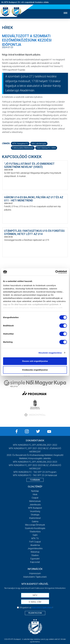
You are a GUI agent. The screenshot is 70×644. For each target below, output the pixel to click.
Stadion (35, 555)
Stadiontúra (35, 532)
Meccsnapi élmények (35, 525)
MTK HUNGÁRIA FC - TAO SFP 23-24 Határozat (35, 475)
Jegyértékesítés (35, 548)
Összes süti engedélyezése (35, 361)
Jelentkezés (35, 505)
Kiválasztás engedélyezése (35, 370)
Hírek (35, 494)
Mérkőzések (35, 501)
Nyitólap (35, 491)
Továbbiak (35, 480)
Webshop (35, 552)
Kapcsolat (35, 562)
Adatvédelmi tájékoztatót (42, 608)
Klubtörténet (35, 518)
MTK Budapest (35, 508)
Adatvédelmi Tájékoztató (35, 577)
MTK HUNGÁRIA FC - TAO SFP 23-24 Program (35, 472)
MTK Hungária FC (20, 144)
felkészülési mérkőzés (23, 148)
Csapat (35, 498)
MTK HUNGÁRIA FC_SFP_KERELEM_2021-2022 (35, 445)
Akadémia (35, 545)
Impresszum (35, 573)
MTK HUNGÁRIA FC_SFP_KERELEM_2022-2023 (35, 462)
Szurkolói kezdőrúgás (35, 528)
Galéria (35, 522)
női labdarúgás (39, 144)
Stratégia (35, 515)
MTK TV (35, 538)
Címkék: (6, 143)
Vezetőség (35, 511)
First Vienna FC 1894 (46, 148)
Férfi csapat (35, 542)
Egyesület (35, 559)
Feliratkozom (35, 613)
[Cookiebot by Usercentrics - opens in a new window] (55, 272)
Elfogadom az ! (36, 608)
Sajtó (35, 535)
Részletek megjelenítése (50, 353)
